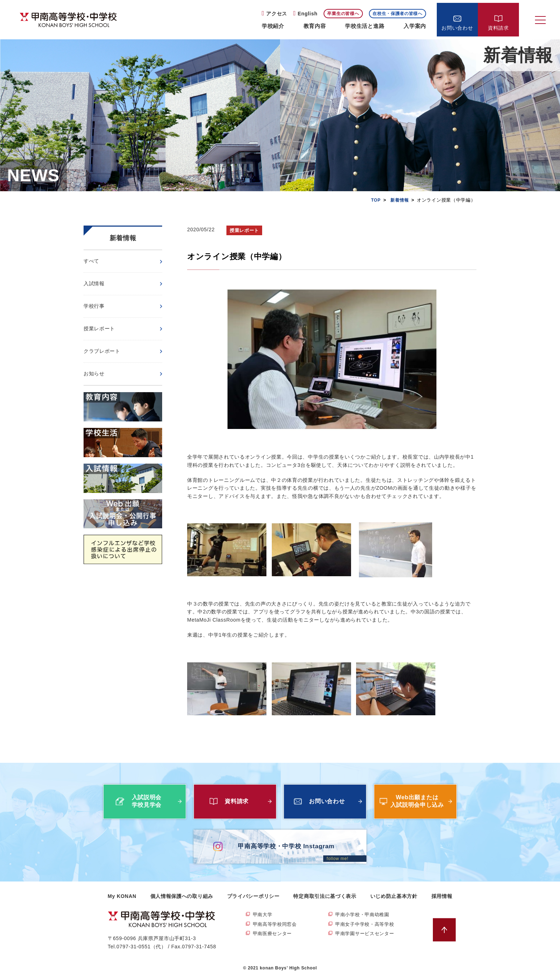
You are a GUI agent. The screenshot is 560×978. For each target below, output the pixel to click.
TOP (374, 200)
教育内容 (315, 26)
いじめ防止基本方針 (394, 896)
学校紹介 (273, 26)
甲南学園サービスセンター (367, 934)
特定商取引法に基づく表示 (325, 896)
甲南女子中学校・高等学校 (367, 925)
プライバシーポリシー (253, 896)
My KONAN (122, 896)
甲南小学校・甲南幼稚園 (364, 915)
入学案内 (415, 26)
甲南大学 (263, 915)
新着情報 (399, 200)
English (307, 14)
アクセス (277, 14)
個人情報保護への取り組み (182, 896)
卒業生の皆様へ (343, 14)
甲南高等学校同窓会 (276, 925)
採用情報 (442, 896)
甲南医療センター (274, 934)
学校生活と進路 (365, 26)
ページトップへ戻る (446, 930)
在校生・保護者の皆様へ (397, 14)
